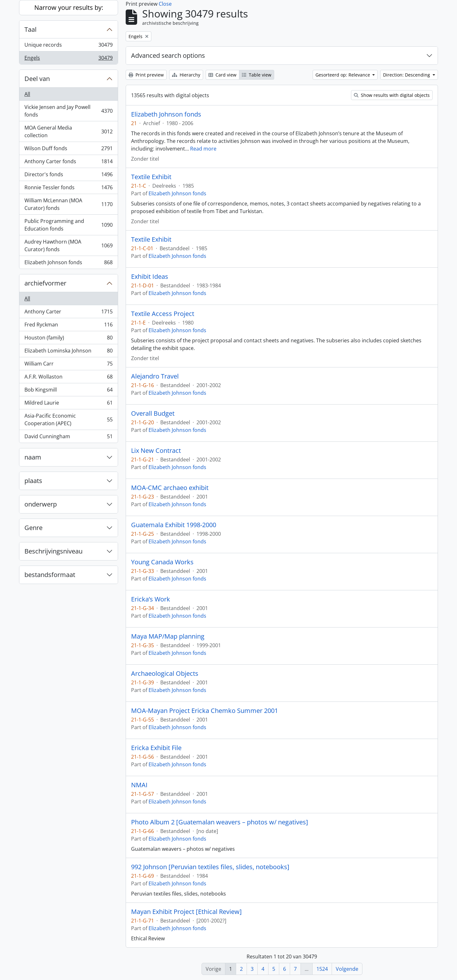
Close (165, 4)
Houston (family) (68, 339)
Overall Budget (153, 413)
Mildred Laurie (68, 404)
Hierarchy (186, 75)
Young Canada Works (162, 562)
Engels (68, 59)
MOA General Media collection (68, 131)
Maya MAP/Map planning (168, 636)
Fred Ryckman (68, 326)
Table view (257, 75)
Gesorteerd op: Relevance (343, 75)
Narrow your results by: (69, 7)
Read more (203, 149)
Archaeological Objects (165, 674)
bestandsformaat (50, 575)
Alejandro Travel (155, 376)
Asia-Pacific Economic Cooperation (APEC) (68, 420)
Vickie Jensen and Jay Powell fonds (68, 111)
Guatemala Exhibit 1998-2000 (174, 525)
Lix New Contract (156, 451)
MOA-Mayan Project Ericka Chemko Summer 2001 (205, 711)
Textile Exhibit (151, 177)
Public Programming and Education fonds (68, 225)
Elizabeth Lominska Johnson (68, 352)
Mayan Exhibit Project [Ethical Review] (186, 912)
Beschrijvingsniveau (53, 551)
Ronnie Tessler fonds (68, 189)
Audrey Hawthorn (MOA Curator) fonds (68, 245)
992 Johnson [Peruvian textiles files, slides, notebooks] (210, 867)
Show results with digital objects (392, 95)
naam (33, 457)
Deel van (37, 79)
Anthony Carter (68, 313)
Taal (30, 29)
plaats (33, 481)
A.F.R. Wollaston (68, 378)
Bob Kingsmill (68, 391)
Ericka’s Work (151, 599)
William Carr (68, 365)
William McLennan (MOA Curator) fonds (68, 204)
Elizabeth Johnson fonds (68, 264)
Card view (222, 75)
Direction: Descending (407, 75)
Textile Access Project (163, 314)
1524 (322, 969)
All (27, 94)
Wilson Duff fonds (68, 150)
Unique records (68, 46)
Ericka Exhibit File (156, 748)
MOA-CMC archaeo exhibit (170, 488)
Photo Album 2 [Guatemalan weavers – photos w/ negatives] (220, 822)
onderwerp (41, 504)
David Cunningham (68, 438)
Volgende (347, 969)
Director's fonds (68, 176)
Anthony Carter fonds (68, 163)
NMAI (139, 785)
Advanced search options (168, 55)
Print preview (146, 75)
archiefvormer (45, 283)
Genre (33, 528)
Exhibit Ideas (150, 277)
